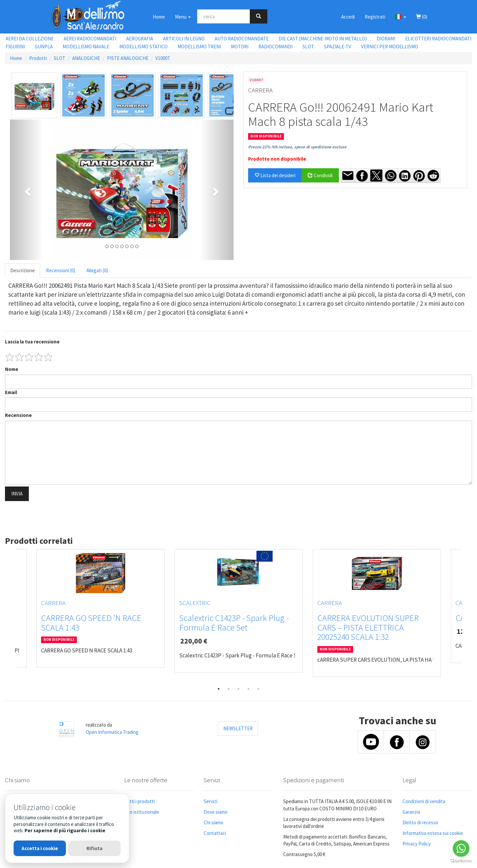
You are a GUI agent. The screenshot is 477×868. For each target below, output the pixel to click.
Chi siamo (213, 822)
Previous (10, 616)
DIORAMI (386, 39)
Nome (12, 369)
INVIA (17, 494)
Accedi (348, 17)
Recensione (18, 415)
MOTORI (240, 47)
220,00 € (194, 641)
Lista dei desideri (275, 175)
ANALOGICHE (86, 58)
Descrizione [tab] (23, 270)
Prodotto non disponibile (277, 159)
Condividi (320, 175)
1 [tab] (219, 689)
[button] (401, 17)
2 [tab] (229, 689)
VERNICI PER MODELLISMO (390, 47)
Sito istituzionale (142, 812)
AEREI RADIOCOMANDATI (90, 39)
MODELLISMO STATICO (143, 47)
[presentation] (55, 516)
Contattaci (215, 833)
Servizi (211, 801)
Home (159, 17)
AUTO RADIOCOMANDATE (242, 39)
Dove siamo (216, 812)
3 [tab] (238, 689)
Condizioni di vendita (424, 801)
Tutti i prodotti (139, 801)
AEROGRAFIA (140, 39)
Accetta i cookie (40, 848)
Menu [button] (183, 17)
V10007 (162, 58)
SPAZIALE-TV (338, 47)
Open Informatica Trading (112, 732)
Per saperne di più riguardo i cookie (65, 830)
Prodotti (38, 58)
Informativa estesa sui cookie (433, 833)
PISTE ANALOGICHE (128, 58)
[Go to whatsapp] (461, 848)
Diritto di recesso (420, 822)
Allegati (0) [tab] (97, 270)
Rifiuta (94, 848)
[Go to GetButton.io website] (461, 861)
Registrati (375, 17)
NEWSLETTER (238, 728)
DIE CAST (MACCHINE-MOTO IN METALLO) (323, 39)
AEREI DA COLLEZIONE (30, 39)
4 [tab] (248, 689)
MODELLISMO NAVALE (86, 47)
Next (467, 616)
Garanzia (411, 812)
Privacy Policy (417, 844)
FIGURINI (15, 47)
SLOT (308, 47)
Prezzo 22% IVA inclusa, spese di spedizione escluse (297, 147)
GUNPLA (44, 47)
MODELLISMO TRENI (199, 47)
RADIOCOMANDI (275, 47)
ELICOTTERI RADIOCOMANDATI (438, 39)
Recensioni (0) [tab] (61, 270)
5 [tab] (258, 689)
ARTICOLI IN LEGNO (184, 39)
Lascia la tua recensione (32, 342)
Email (11, 392)
